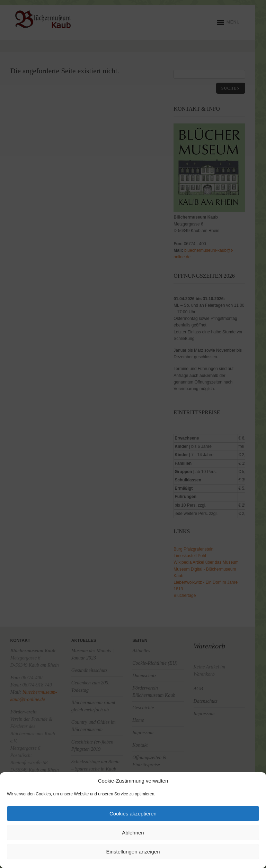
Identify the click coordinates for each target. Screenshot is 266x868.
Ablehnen (133, 833)
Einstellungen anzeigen (133, 852)
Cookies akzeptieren (133, 814)
